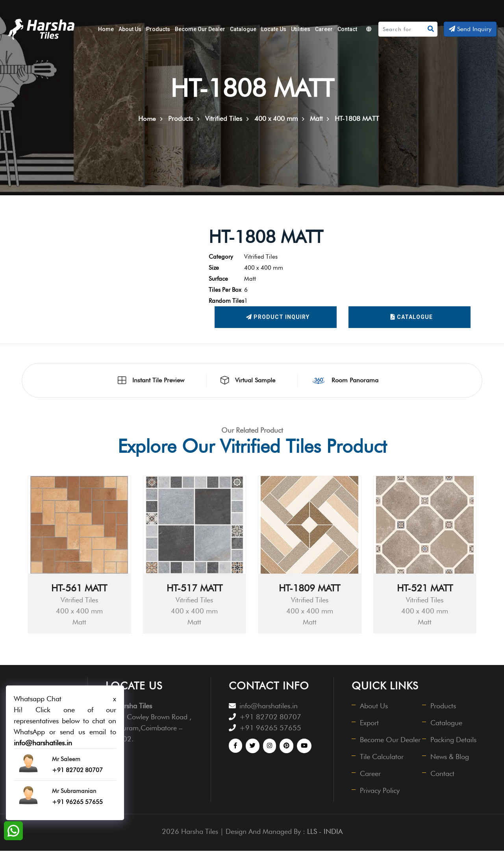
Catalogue (243, 29)
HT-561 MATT (79, 589)
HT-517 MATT (195, 589)
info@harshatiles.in (269, 707)
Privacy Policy (380, 792)
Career (324, 29)
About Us (130, 29)
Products (158, 29)
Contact (347, 29)
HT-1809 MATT (309, 589)
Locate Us (274, 29)
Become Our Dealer (200, 29)
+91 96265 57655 (270, 729)
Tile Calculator (382, 758)
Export (370, 724)
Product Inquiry (278, 319)
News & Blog (450, 758)
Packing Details (454, 741)
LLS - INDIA (325, 833)
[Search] (402, 29)
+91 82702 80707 (270, 718)
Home (106, 29)
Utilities (301, 29)
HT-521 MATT (425, 589)
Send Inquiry (470, 29)
